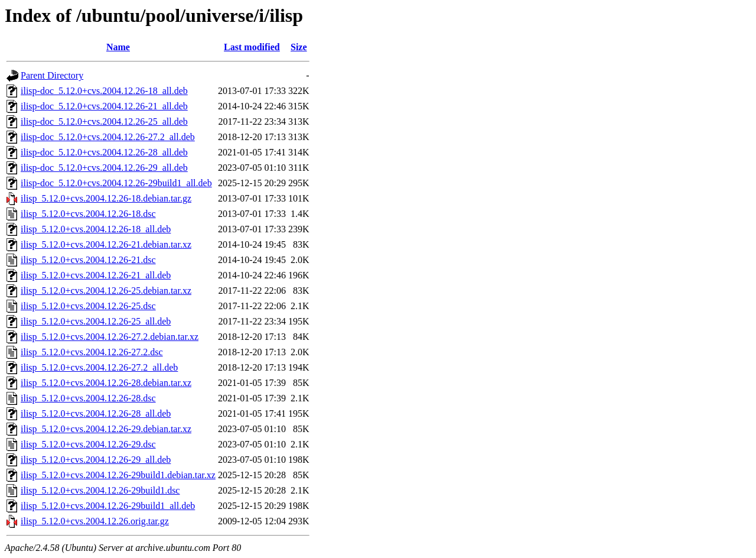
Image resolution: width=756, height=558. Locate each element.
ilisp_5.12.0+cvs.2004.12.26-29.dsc (88, 444)
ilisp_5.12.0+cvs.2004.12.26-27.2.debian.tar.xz (110, 337)
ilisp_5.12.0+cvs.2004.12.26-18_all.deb (96, 229)
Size (299, 47)
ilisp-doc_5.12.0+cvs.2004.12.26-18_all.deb (104, 91)
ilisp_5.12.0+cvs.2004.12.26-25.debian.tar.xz (106, 291)
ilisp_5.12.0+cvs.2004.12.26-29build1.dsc (100, 490)
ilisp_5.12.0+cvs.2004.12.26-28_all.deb (96, 413)
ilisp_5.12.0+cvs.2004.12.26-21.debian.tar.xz (106, 244)
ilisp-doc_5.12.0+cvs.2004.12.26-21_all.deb (104, 106)
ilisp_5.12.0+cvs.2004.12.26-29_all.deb (96, 460)
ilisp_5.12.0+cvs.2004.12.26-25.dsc (88, 306)
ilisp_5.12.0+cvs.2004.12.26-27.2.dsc (92, 352)
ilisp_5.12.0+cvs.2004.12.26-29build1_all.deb (108, 506)
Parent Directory (52, 75)
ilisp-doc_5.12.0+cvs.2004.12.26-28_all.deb (104, 152)
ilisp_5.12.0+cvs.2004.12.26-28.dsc (88, 398)
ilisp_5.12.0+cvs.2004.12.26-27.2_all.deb (99, 367)
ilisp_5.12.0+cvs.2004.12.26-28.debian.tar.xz (106, 383)
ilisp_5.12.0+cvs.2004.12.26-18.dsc (88, 214)
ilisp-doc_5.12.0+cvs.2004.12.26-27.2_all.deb (108, 137)
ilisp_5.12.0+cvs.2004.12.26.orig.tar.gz (95, 521)
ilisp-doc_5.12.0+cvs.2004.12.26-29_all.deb (104, 168)
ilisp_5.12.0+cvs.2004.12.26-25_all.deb (96, 321)
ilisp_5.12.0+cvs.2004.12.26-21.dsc (88, 260)
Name (118, 47)
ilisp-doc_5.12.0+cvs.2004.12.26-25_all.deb (104, 121)
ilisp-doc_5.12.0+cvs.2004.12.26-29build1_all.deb (116, 183)
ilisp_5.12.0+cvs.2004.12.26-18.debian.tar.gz (106, 198)
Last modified (252, 47)
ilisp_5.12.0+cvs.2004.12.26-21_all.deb (96, 275)
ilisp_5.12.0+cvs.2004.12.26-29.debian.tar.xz (106, 429)
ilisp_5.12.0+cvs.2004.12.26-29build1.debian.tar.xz (118, 475)
